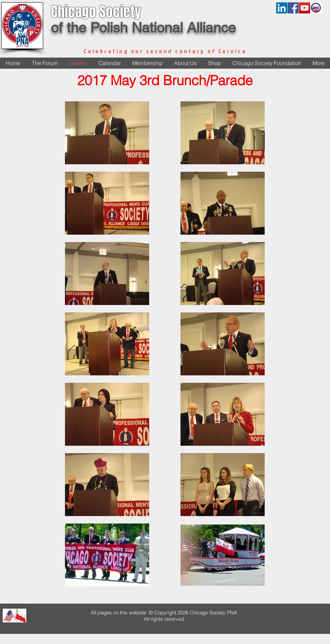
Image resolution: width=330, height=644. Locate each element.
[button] (185, 63)
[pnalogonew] (316, 8)
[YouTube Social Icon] (305, 8)
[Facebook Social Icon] (293, 8)
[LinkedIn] (282, 8)
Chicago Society (96, 12)
